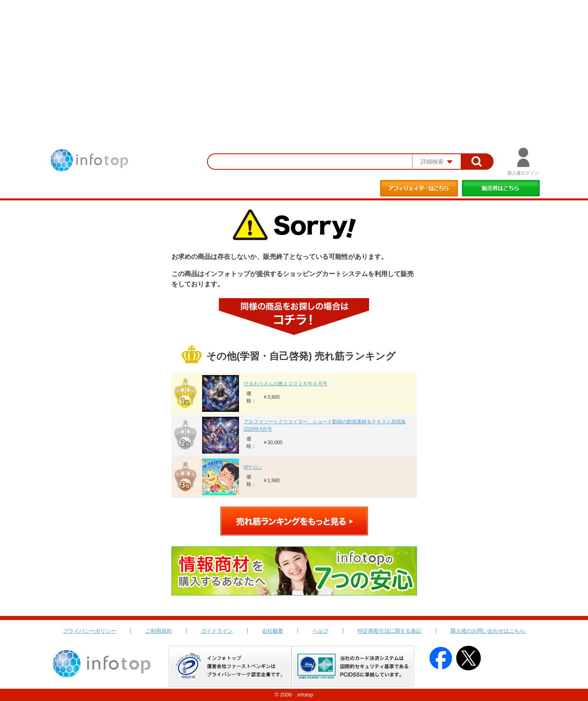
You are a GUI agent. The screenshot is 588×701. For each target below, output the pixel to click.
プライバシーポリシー (90, 631)
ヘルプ (321, 631)
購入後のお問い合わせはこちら (488, 631)
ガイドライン (217, 631)
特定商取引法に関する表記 (390, 631)
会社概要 (273, 631)
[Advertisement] (294, 61)
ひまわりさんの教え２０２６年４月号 (286, 384)
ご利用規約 (159, 631)
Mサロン (253, 467)
